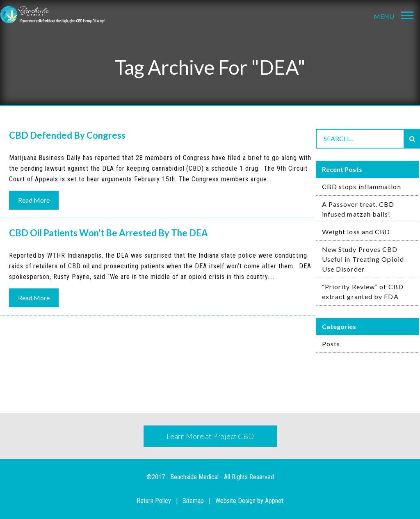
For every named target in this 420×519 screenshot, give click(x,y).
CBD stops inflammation (362, 186)
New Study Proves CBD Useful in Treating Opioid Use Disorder (363, 259)
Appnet (274, 501)
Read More (34, 200)
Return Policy (154, 501)
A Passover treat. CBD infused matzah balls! (358, 209)
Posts (331, 344)
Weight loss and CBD (356, 232)
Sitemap (193, 501)
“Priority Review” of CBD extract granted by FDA (363, 292)
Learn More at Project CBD (210, 436)
